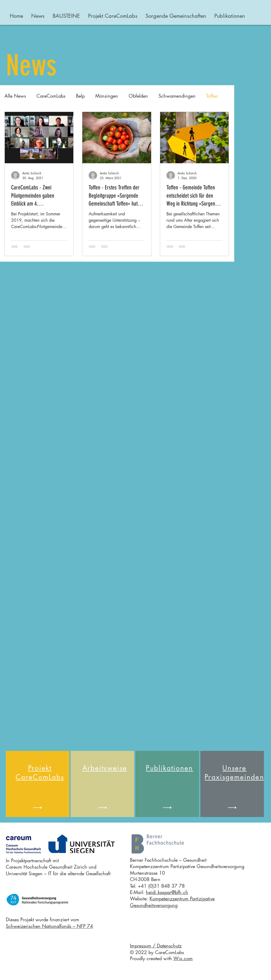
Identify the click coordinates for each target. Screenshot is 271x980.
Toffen (212, 96)
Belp (80, 96)
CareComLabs (51, 96)
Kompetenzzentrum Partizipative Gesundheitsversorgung (172, 902)
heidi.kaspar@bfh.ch (167, 892)
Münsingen (107, 96)
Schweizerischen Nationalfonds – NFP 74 (49, 926)
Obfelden (138, 96)
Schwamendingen (177, 96)
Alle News (15, 96)
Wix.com (183, 958)
